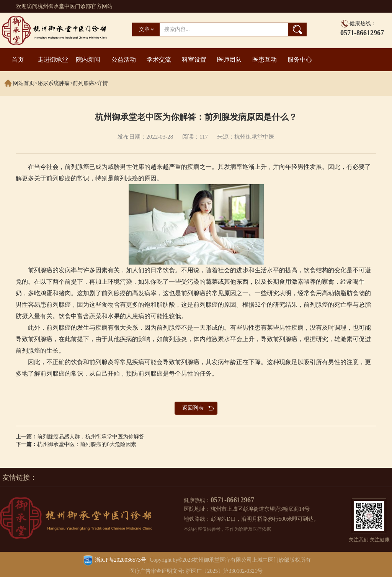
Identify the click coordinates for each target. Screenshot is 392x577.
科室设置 (194, 60)
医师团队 (229, 60)
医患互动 (265, 60)
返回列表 (193, 408)
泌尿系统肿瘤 (54, 83)
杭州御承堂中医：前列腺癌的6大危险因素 (87, 444)
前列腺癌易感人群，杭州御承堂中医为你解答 (91, 437)
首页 (18, 60)
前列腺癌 (83, 83)
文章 (144, 29)
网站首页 (24, 83)
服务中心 (300, 60)
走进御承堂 (53, 60)
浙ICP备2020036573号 (121, 560)
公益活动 (124, 60)
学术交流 (159, 60)
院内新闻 (88, 60)
